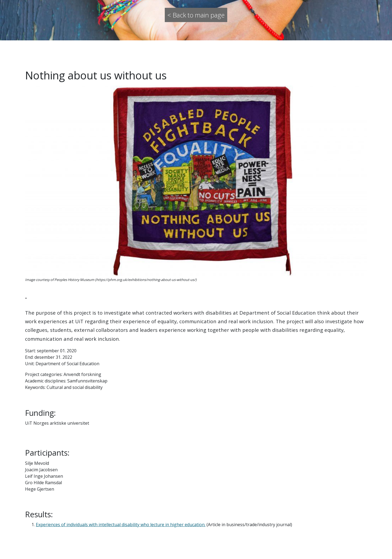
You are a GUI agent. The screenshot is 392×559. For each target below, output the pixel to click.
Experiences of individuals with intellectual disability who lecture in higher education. (121, 525)
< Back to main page (196, 15)
